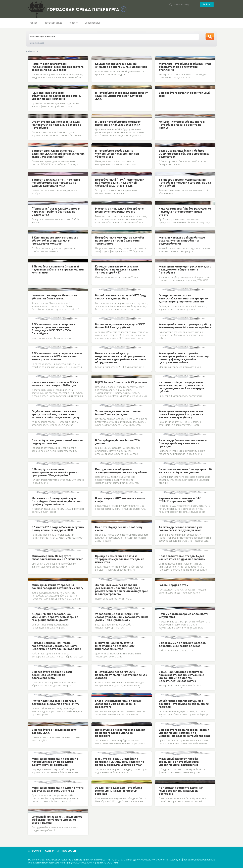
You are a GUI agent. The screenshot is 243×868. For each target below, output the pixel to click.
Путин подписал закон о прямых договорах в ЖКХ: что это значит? (55, 702)
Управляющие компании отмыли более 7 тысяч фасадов (118, 413)
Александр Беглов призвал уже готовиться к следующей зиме (181, 529)
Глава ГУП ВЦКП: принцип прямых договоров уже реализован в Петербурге (118, 704)
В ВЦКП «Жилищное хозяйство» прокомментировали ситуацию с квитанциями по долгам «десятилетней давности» (181, 676)
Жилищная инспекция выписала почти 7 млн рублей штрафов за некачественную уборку (181, 414)
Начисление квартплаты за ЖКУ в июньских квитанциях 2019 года (55, 384)
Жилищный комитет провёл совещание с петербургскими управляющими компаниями (179, 762)
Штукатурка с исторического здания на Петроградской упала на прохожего (120, 733)
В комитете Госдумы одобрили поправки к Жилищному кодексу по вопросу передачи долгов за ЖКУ (120, 762)
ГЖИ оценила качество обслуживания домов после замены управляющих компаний (57, 96)
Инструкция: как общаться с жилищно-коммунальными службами (121, 471)
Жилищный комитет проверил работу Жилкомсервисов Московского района (185, 326)
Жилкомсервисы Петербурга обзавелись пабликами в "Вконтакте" (57, 558)
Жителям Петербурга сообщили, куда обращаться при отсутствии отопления (185, 67)
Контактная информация (61, 851)
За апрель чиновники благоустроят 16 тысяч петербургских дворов (185, 471)
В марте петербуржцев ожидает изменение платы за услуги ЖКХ (118, 123)
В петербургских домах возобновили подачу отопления (57, 442)
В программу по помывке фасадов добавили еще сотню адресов (182, 644)
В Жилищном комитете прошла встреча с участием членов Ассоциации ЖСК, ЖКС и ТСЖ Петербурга (53, 329)
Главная (33, 23)
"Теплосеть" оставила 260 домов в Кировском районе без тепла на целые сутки (56, 212)
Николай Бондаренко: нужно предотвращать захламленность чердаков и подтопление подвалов (56, 646)
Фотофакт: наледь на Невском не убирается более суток (55, 297)
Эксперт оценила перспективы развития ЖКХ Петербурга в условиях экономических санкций (58, 154)
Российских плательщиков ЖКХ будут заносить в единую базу (122, 297)
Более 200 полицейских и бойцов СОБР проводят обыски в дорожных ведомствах (184, 154)
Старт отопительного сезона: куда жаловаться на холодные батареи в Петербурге (57, 125)
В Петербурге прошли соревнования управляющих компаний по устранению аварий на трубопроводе (185, 733)
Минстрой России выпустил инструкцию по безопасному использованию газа (115, 646)
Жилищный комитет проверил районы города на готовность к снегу (57, 586)
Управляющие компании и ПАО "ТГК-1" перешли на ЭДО (180, 500)
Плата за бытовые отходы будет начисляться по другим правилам (182, 558)
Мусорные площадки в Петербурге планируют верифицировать (119, 210)
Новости (73, 23)
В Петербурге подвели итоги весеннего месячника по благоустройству (52, 675)
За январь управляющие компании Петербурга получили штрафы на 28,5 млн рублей (185, 183)
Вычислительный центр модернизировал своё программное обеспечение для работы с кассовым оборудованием (121, 358)
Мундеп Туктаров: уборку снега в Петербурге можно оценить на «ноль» (182, 125)
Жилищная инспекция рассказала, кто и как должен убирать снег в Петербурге (185, 269)
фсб (42, 43)
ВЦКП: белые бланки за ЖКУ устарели (121, 382)
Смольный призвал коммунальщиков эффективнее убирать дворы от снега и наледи (57, 820)
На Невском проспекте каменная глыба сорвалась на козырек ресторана (181, 791)
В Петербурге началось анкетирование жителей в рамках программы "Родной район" (55, 472)
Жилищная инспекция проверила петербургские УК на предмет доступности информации (55, 762)
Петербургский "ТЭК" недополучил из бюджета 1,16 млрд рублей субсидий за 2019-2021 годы (120, 183)
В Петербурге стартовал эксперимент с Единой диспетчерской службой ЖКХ (121, 96)
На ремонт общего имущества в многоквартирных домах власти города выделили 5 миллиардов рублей (181, 387)
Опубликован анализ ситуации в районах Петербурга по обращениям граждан (184, 704)
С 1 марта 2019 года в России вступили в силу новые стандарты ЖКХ (58, 529)
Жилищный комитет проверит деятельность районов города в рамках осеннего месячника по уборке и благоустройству (122, 589)
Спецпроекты (92, 23)
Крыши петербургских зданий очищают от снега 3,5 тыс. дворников (121, 65)
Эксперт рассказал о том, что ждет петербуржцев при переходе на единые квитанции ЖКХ (56, 183)
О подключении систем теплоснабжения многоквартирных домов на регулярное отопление (183, 298)
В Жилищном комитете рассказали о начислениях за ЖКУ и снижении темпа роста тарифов (57, 356)
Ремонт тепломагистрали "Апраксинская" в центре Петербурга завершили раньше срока (58, 67)
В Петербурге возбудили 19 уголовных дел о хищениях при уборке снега (117, 154)
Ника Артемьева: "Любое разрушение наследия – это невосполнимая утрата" (185, 212)
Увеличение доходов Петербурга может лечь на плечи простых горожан (118, 791)
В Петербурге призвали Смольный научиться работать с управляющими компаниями (58, 269)
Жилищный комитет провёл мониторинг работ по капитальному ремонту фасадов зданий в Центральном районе (184, 358)
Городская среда (53, 23)
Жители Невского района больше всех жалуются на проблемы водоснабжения (182, 241)
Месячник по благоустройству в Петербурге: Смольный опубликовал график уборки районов (57, 501)
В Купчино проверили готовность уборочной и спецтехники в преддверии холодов (55, 241)
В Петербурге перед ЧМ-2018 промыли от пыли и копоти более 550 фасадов (121, 675)
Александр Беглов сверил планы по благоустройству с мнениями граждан (184, 443)
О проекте (34, 851)
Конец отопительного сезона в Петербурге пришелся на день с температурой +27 (117, 269)
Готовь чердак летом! (174, 585)
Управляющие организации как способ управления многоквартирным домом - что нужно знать (122, 617)
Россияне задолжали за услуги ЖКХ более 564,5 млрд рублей (120, 326)
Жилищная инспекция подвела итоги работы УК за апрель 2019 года (58, 789)
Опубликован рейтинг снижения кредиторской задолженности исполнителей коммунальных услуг (56, 414)
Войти (207, 4)
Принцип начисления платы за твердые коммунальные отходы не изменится (120, 559)
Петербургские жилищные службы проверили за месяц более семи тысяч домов (119, 241)
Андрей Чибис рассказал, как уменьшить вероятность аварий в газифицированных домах (55, 617)
